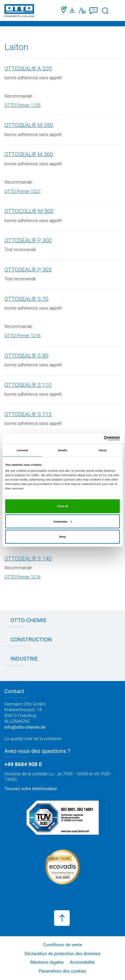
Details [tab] (62, 450)
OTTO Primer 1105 (22, 105)
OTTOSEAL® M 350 (29, 125)
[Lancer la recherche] (105, 11)
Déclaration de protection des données (62, 954)
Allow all (63, 506)
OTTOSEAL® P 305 (28, 270)
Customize (63, 521)
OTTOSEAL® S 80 (26, 356)
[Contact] (82, 11)
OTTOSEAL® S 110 (28, 385)
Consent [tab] (22, 450)
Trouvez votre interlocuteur (31, 789)
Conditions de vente (63, 945)
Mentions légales (47, 962)
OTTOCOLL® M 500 (29, 211)
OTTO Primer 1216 (22, 336)
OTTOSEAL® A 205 (28, 68)
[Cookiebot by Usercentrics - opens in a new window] (94, 439)
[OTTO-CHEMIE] (19, 12)
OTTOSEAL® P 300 (28, 240)
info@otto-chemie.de (25, 727)
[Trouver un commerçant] (64, 11)
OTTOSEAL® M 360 (29, 154)
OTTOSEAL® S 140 (28, 558)
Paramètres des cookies (62, 971)
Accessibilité (82, 962)
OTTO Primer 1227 (22, 191)
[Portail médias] (73, 11)
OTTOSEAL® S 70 (26, 299)
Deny (62, 537)
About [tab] (103, 450)
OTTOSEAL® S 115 (28, 414)
